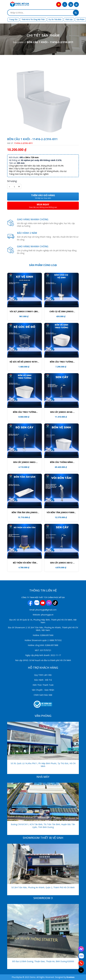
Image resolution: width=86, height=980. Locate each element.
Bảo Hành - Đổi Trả (43, 680)
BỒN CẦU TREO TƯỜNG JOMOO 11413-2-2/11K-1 (25, 412)
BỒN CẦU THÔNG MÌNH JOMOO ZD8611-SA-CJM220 (61, 462)
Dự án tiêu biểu (55, 20)
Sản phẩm (81, 20)
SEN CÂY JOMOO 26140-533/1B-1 (61, 412)
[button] (76, 5)
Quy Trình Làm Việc (43, 675)
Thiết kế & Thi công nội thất (33, 20)
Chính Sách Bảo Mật (43, 695)
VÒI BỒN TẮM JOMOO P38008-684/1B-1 (61, 512)
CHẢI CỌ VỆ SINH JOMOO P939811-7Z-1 (61, 312)
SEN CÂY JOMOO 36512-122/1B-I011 (61, 563)
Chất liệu (69, 20)
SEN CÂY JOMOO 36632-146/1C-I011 (25, 462)
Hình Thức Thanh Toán (43, 685)
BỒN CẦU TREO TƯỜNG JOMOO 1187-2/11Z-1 (61, 362)
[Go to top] (81, 970)
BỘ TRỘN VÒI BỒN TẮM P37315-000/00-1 (25, 563)
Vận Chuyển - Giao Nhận (43, 690)
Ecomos (71, 977)
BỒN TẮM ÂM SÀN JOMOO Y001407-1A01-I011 (25, 512)
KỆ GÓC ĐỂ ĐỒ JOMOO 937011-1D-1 (25, 362)
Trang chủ (13, 20)
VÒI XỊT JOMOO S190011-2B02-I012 (25, 312)
